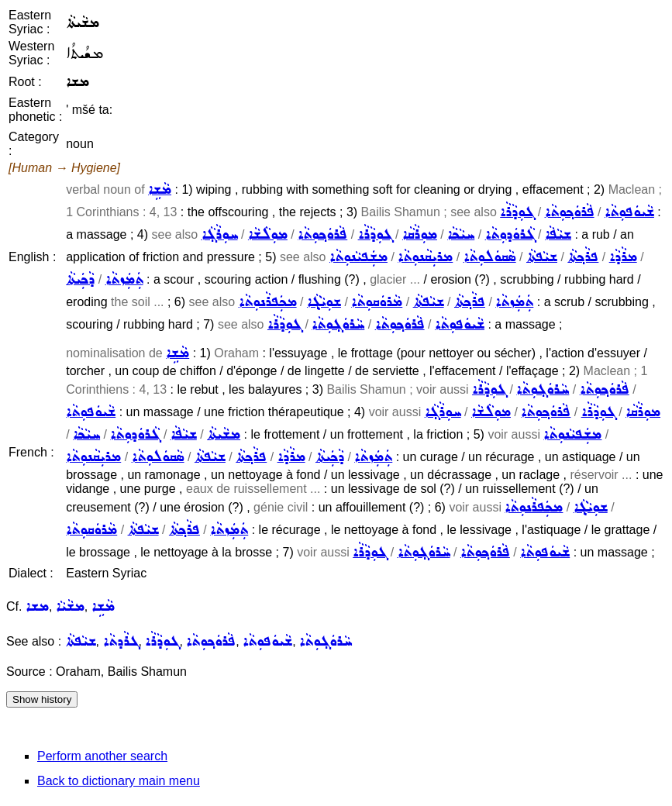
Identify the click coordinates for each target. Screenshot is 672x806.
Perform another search (102, 756)
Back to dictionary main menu (119, 781)
